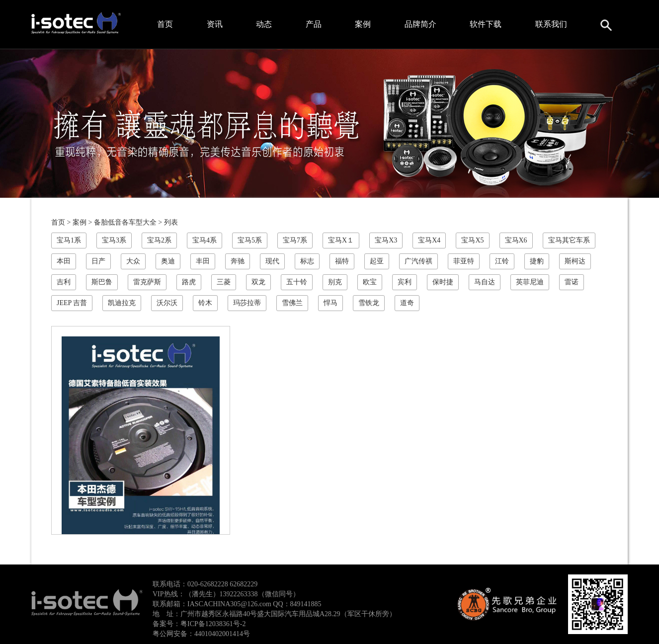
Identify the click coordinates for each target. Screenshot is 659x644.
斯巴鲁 (102, 282)
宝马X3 (386, 240)
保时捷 (443, 282)
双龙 (258, 282)
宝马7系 (295, 240)
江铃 (502, 261)
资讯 (215, 24)
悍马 (330, 303)
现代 (272, 261)
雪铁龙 (369, 303)
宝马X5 (472, 240)
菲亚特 (464, 261)
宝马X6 (516, 240)
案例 (363, 24)
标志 (307, 261)
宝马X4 (429, 240)
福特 (342, 261)
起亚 (377, 261)
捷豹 (537, 261)
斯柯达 (575, 261)
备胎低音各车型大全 (125, 222)
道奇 (407, 303)
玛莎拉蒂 (247, 303)
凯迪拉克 (122, 303)
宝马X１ (341, 240)
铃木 (205, 303)
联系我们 (551, 24)
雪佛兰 (292, 303)
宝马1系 (69, 240)
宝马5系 (250, 240)
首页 (165, 24)
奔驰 (238, 261)
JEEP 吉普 (72, 303)
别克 (335, 282)
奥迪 (168, 261)
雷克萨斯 (147, 282)
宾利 (405, 282)
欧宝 (370, 282)
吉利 (64, 282)
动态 (264, 24)
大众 (133, 261)
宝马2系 (159, 240)
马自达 (485, 282)
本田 (64, 261)
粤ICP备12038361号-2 (213, 624)
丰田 (203, 261)
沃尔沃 (167, 303)
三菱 (224, 282)
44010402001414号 (222, 634)
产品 (314, 24)
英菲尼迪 (530, 282)
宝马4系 (205, 240)
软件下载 (486, 24)
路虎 (189, 282)
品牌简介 (420, 24)
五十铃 (297, 282)
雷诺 (572, 282)
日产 (98, 261)
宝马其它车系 (569, 240)
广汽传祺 (418, 261)
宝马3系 (114, 240)
